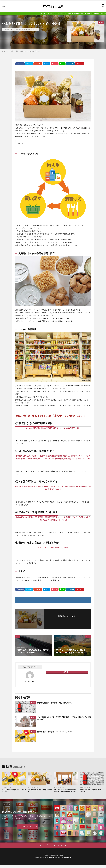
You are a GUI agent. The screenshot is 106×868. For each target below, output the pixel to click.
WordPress (68, 861)
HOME (6, 51)
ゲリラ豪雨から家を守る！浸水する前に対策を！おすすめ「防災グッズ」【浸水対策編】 (64, 718)
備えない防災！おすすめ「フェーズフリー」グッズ (58, 732)
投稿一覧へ (67, 672)
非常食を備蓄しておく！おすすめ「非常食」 (28, 51)
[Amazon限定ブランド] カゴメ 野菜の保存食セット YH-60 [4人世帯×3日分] (53, 428)
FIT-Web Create (49, 861)
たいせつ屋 (59, 858)
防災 (29, 29)
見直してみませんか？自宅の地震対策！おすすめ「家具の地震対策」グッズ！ (65, 792)
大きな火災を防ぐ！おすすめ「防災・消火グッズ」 (58, 703)
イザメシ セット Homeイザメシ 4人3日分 (53, 548)
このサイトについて (27, 829)
